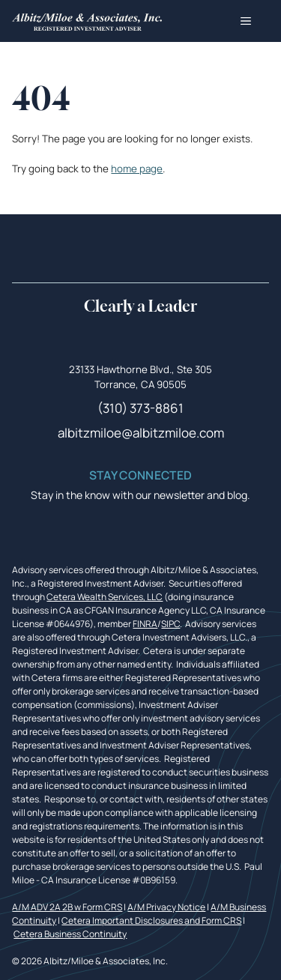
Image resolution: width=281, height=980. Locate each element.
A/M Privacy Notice (166, 907)
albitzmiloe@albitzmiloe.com (141, 433)
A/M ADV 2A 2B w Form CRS (67, 907)
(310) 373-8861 (140, 408)
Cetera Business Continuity (70, 934)
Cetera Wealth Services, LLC (105, 597)
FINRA (145, 624)
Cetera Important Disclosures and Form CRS (151, 920)
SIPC (170, 624)
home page (137, 169)
